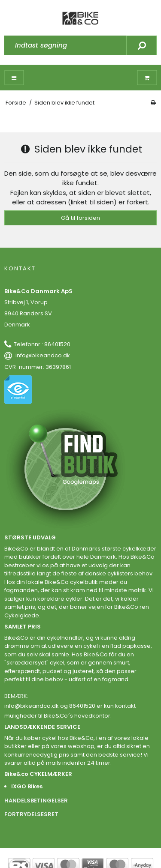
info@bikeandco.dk (43, 355)
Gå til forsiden (80, 218)
